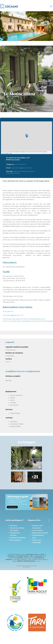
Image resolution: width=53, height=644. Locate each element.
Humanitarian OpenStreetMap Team (34, 152)
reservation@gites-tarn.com (22, 168)
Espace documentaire (40, 533)
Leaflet (3, 152)
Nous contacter (15, 540)
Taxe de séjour (38, 530)
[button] (50, 124)
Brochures (14, 526)
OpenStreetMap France (7, 153)
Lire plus (38, 561)
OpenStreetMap (10, 152)
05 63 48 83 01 (20, 164)
